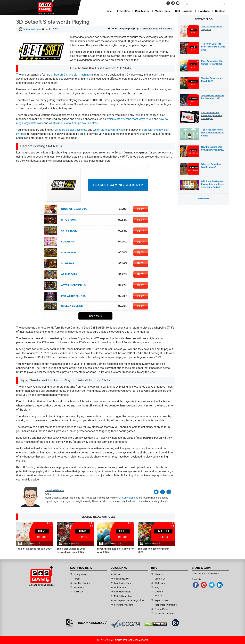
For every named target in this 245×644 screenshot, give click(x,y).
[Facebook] (168, 3)
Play (141, 209)
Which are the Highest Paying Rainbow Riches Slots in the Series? (213, 184)
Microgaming (80, 574)
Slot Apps (204, 11)
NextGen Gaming (82, 583)
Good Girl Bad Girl (74, 209)
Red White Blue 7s (73, 296)
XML (160, 595)
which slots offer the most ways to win (130, 119)
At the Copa (69, 274)
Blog (117, 29)
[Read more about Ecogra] (126, 623)
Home (108, 11)
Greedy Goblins (72, 306)
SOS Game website (127, 498)
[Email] (156, 492)
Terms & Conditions (164, 613)
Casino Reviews (122, 578)
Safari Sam (68, 253)
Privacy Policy (161, 609)
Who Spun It (69, 220)
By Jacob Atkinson (30, 29)
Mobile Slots (162, 11)
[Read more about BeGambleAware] (92, 622)
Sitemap (159, 591)
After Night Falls (73, 285)
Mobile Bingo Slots (123, 596)
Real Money (142, 11)
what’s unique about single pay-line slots (73, 123)
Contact (220, 11)
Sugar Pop (68, 242)
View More (204, 199)
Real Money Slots (123, 591)
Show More (95, 316)
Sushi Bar (68, 263)
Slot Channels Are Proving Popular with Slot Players (212, 116)
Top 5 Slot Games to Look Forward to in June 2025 (71, 550)
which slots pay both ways (109, 130)
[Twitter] (173, 3)
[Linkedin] (169, 492)
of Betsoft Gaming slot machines (71, 75)
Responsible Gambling (166, 604)
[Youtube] (178, 3)
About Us (159, 574)
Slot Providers (184, 11)
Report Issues (161, 600)
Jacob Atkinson (29, 544)
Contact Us (160, 578)
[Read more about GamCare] (70, 622)
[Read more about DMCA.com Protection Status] (156, 624)
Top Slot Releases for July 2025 (34, 549)
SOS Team (160, 583)
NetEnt (77, 578)
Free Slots (123, 11)
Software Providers (124, 604)
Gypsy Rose (69, 231)
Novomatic (79, 587)
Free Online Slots (122, 583)
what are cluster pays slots (71, 130)
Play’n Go (78, 591)
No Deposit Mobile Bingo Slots (129, 600)
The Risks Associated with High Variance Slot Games (213, 133)
